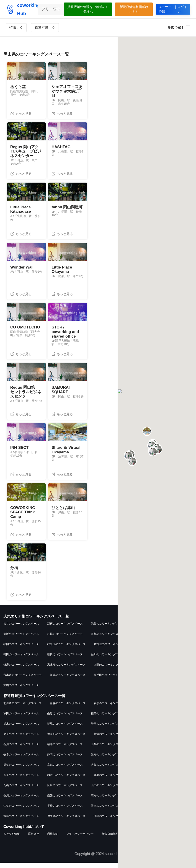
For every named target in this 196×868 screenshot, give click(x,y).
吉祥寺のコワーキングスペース (154, 629)
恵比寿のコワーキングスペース (66, 670)
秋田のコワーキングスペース (21, 718)
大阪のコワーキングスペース (21, 639)
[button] (11, 75)
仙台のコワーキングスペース (152, 660)
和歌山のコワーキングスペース (66, 780)
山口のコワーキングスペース (109, 790)
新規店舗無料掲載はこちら (134, 9)
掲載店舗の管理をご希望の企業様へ (88, 9)
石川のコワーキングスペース (21, 749)
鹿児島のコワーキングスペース (66, 821)
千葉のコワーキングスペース (152, 729)
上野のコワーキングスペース (111, 670)
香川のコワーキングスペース (21, 801)
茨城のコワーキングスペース (152, 718)
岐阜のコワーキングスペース (21, 759)
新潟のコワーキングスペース (111, 739)
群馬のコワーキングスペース (65, 729)
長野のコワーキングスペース (152, 749)
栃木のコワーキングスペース (21, 729)
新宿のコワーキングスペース (65, 629)
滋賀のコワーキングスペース (21, 770)
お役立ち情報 (12, 839)
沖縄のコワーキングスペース (21, 690)
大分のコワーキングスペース (152, 811)
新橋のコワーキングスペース (65, 660)
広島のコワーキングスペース (65, 790)
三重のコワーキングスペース (152, 759)
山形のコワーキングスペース (65, 718)
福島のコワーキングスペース (109, 718)
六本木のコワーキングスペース (23, 680)
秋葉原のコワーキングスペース (66, 649)
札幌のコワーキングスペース (65, 639)
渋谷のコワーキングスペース (21, 629)
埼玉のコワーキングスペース (109, 729)
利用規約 (53, 839)
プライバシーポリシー (80, 839)
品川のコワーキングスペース (109, 660)
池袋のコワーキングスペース (109, 629)
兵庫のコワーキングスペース (152, 770)
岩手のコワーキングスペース (111, 708)
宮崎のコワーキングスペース (21, 821)
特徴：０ (16, 27)
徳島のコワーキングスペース (152, 790)
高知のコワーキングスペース (109, 801)
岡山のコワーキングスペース (21, 790)
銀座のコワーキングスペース (21, 670)
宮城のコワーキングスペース (155, 708)
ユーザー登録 (173, 9)
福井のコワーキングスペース (65, 749)
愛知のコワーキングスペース (109, 759)
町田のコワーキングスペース (21, 660)
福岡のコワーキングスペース (21, 649)
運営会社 (34, 839)
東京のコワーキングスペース (21, 739)
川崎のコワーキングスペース (68, 680)
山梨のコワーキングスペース (109, 749)
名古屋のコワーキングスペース (113, 649)
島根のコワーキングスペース (155, 780)
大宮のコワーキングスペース (158, 649)
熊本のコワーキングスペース (109, 811)
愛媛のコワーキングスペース (65, 801)
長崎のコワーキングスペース (65, 811)
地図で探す (176, 28)
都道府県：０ (45, 27)
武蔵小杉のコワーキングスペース (161, 680)
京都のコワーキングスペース (109, 639)
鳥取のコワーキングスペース (111, 780)
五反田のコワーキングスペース (113, 680)
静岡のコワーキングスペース (65, 759)
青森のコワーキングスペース (68, 708)
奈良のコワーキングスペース (21, 780)
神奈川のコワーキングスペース (66, 739)
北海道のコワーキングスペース (23, 708)
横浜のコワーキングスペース (152, 639)
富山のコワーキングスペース (155, 739)
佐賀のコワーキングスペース (21, 811)
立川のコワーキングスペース (155, 670)
